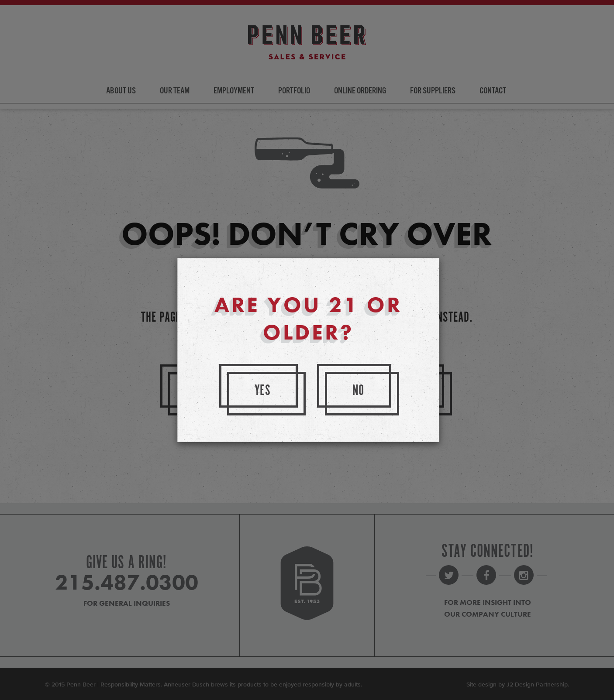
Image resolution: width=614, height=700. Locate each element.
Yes (263, 391)
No (359, 391)
